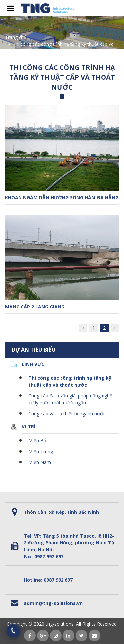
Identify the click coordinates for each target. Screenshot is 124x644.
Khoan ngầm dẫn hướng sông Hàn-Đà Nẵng (62, 198)
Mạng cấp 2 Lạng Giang (35, 307)
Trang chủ (16, 37)
